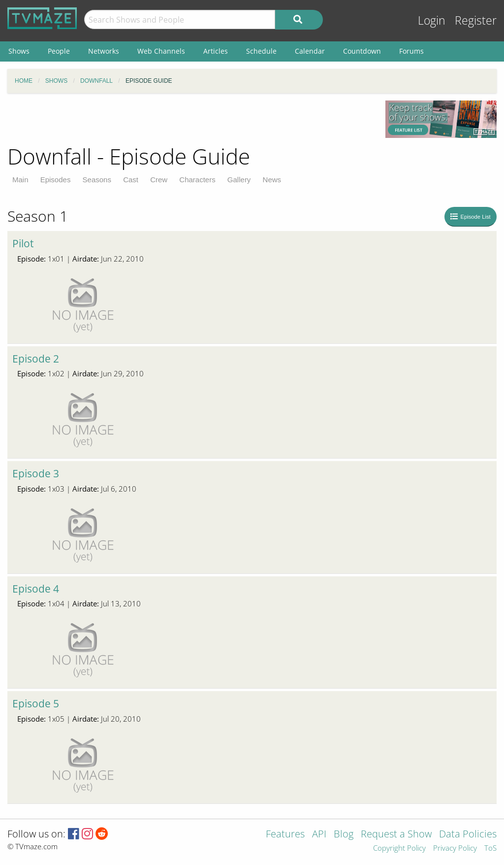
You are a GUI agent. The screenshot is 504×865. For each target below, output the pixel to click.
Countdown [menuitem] (362, 51)
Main (20, 180)
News (272, 180)
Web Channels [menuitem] (161, 51)
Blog (344, 835)
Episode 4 (36, 589)
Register (476, 20)
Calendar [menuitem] (310, 51)
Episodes (56, 180)
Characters (197, 180)
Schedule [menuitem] (261, 51)
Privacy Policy (455, 848)
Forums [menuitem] (411, 51)
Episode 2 (36, 359)
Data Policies (468, 835)
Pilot (23, 243)
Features (285, 835)
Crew (159, 180)
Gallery (239, 180)
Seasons (97, 180)
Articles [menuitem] (216, 51)
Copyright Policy (399, 848)
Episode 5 (36, 703)
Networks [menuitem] (104, 51)
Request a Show (396, 835)
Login (432, 20)
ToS (490, 848)
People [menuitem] (59, 51)
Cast (131, 180)
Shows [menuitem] (19, 51)
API (319, 835)
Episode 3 (36, 473)
